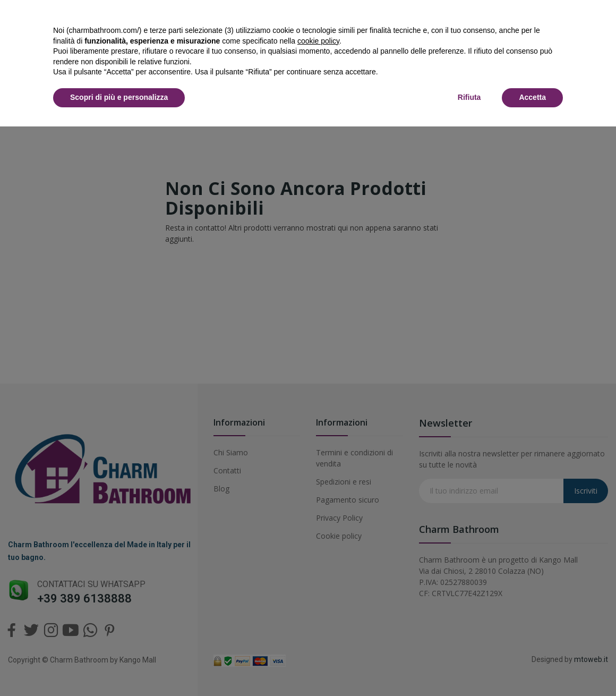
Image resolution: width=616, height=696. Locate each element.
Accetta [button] (532, 97)
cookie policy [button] (318, 41)
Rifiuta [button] (469, 97)
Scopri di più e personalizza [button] (119, 97)
